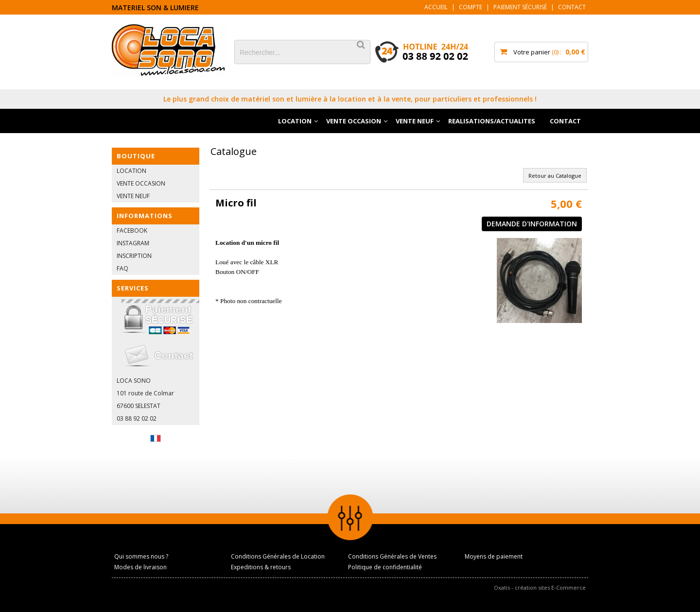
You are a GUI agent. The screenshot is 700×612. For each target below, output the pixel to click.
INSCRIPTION (134, 256)
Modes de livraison (140, 567)
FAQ (122, 268)
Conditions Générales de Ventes (392, 556)
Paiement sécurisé (520, 7)
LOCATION (295, 121)
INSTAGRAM (133, 243)
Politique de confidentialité (385, 567)
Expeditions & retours (261, 567)
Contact (572, 7)
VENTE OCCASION (354, 121)
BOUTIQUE (136, 156)
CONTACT (565, 121)
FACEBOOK (132, 230)
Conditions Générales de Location (278, 556)
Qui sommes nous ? (141, 556)
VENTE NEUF (415, 121)
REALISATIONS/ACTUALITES (492, 121)
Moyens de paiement (494, 556)
